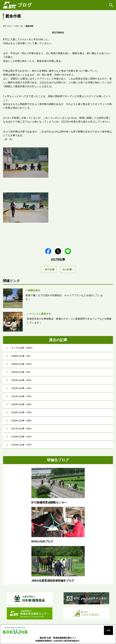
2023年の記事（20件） (22, 380)
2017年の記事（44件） (22, 429)
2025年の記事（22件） (22, 364)
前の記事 (50, 269)
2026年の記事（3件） (22, 356)
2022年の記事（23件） (22, 388)
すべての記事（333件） (23, 348)
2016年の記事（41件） (22, 437)
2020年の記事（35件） (22, 404)
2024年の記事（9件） (22, 372)
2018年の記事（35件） (22, 421)
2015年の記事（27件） (22, 445)
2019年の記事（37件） (22, 412)
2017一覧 (19, 26)
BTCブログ (8, 26)
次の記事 (67, 269)
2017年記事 (58, 259)
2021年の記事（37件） (22, 396)
